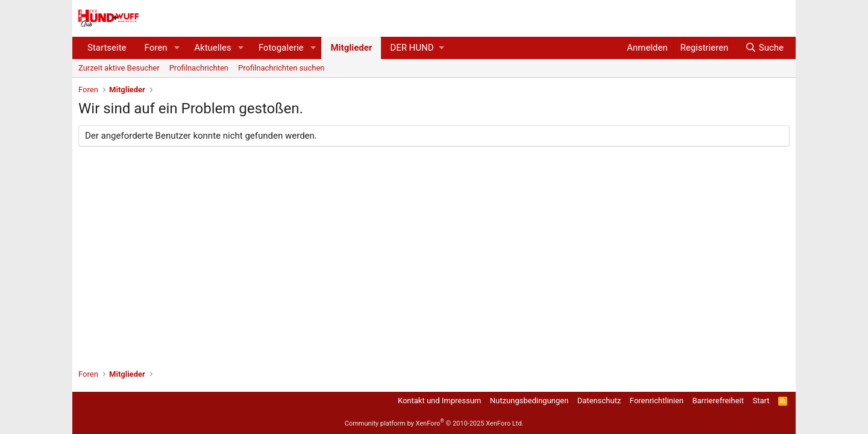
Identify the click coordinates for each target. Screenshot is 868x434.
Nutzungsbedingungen (529, 401)
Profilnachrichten (199, 68)
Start (761, 401)
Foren (156, 48)
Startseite (107, 48)
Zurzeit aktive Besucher (119, 68)
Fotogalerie (281, 48)
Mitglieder (351, 48)
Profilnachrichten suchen (281, 68)
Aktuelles (213, 48)
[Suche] (764, 48)
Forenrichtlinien (657, 401)
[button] (177, 48)
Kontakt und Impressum (439, 401)
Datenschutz (599, 401)
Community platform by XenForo (434, 423)
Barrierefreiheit (718, 401)
